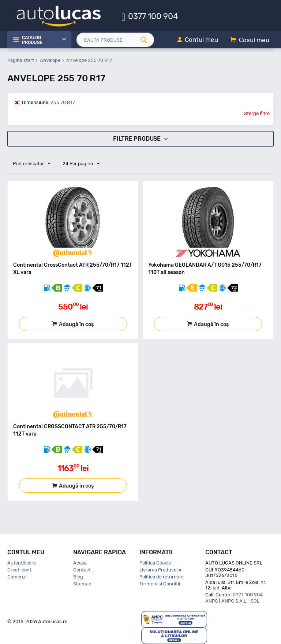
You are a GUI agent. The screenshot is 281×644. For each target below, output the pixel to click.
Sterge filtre (257, 113)
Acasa (80, 563)
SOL (255, 601)
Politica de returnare (162, 577)
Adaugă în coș (76, 324)
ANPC (212, 601)
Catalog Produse (32, 40)
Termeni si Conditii (160, 584)
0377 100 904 (153, 16)
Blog (78, 577)
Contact (82, 570)
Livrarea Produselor (161, 570)
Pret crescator (32, 164)
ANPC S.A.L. (234, 601)
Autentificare (22, 563)
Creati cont (19, 570)
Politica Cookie (155, 563)
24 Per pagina (81, 164)
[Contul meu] (198, 40)
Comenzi (17, 577)
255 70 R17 (48, 102)
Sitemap (82, 584)
